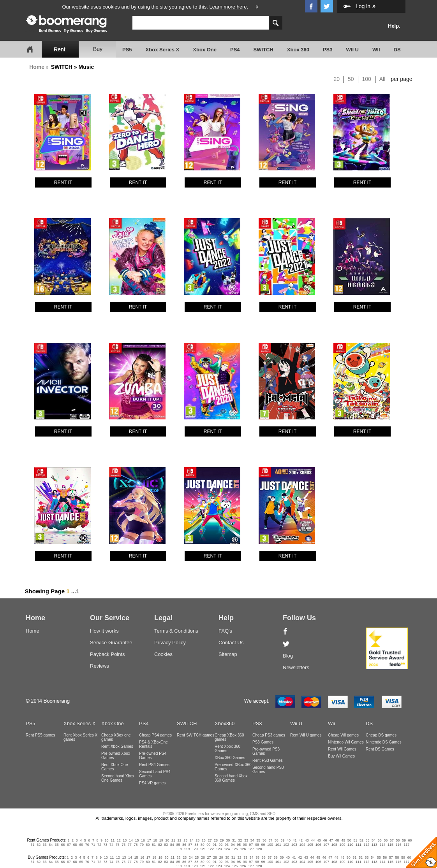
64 (51, 845)
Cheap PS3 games (269, 735)
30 (228, 840)
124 (227, 849)
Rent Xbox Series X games (80, 737)
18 (155, 840)
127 (251, 849)
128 (259, 849)
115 (390, 845)
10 (107, 840)
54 (374, 840)
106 (318, 845)
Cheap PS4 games (155, 735)
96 (245, 845)
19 (161, 840)
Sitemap (228, 654)
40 (289, 840)
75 (118, 845)
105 (310, 845)
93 (227, 845)
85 (178, 845)
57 (392, 840)
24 (192, 840)
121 (203, 849)
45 (319, 840)
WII (376, 50)
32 (240, 840)
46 (325, 840)
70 (87, 845)
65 (57, 845)
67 (69, 845)
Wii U (296, 723)
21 (173, 840)
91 (215, 845)
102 (286, 845)
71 (93, 845)
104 (302, 845)
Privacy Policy (170, 643)
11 (113, 840)
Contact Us (231, 643)
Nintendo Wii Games (346, 742)
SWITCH (263, 50)
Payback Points (107, 654)
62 (39, 845)
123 (219, 849)
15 (137, 840)
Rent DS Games (380, 749)
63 (45, 845)
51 (355, 840)
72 (99, 845)
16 (143, 840)
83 (166, 845)
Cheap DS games (381, 735)
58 (398, 840)
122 (211, 849)
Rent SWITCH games (196, 735)
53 (367, 840)
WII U (353, 50)
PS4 (235, 50)
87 (190, 845)
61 (33, 845)
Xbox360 (225, 723)
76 (123, 845)
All (382, 79)
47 (331, 840)
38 (277, 840)
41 (295, 840)
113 (374, 845)
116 (399, 845)
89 (203, 845)
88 (196, 845)
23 (185, 840)
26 (204, 840)
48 (337, 840)
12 (119, 840)
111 (359, 845)
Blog (288, 656)
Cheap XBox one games (116, 737)
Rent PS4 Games (154, 765)
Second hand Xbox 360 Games (231, 778)
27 (210, 840)
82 (160, 845)
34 (252, 840)
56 (386, 840)
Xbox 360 (298, 50)
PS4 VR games (152, 783)
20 (337, 79)
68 (75, 845)
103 (294, 845)
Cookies (163, 654)
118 (179, 849)
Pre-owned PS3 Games (266, 751)
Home (37, 67)
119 (187, 849)
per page (401, 79)
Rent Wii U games (306, 735)
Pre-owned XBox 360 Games (233, 767)
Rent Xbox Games (117, 746)
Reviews (100, 666)
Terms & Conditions (176, 631)
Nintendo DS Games (384, 742)
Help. (394, 26)
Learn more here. (229, 7)
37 (270, 840)
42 (301, 840)
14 (131, 840)
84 (172, 845)
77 (130, 845)
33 (246, 840)
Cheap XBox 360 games (229, 737)
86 (184, 845)
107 (326, 845)
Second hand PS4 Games (155, 774)
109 (342, 845)
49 (343, 840)
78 (136, 845)
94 (233, 845)
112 (366, 845)
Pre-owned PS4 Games (153, 756)
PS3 (328, 50)
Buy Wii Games (341, 756)
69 (81, 845)
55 (380, 840)
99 (263, 845)
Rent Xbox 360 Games (227, 749)
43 (307, 840)
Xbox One (205, 50)
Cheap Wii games (343, 735)
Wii (331, 723)
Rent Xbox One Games (115, 767)
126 (243, 849)
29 (222, 840)
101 (278, 845)
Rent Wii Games (342, 749)
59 (404, 840)
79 (142, 845)
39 (282, 840)
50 (351, 79)
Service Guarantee (111, 643)
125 (235, 849)
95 (239, 845)
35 (258, 840)
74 (111, 845)
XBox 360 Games (230, 758)
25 (197, 840)
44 (313, 840)
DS (397, 50)
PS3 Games (263, 742)
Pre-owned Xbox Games (116, 756)
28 (216, 840)
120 (195, 849)
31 (234, 840)
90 (208, 845)
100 (367, 79)
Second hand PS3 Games (268, 770)
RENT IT (63, 182)
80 (148, 845)
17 (149, 840)
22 (180, 840)
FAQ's (225, 631)
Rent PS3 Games (268, 760)
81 (154, 845)
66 (63, 845)
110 (350, 845)
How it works (104, 631)
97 (251, 845)
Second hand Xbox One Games (118, 778)
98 (257, 845)
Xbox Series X (163, 50)
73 (105, 845)
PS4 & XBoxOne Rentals (153, 744)
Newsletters (296, 667)
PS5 (127, 50)
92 (220, 845)
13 (125, 840)
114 (382, 845)
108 (334, 845)
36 (264, 840)
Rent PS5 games (41, 735)
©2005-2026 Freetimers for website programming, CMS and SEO (219, 814)
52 (361, 840)
